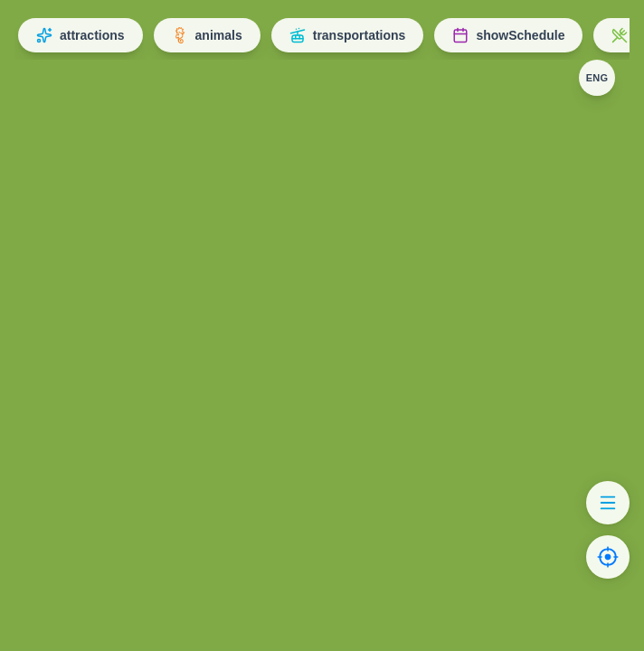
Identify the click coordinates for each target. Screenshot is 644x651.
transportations (348, 35)
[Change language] (597, 78)
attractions (80, 35)
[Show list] (608, 503)
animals (207, 35)
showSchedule (508, 35)
